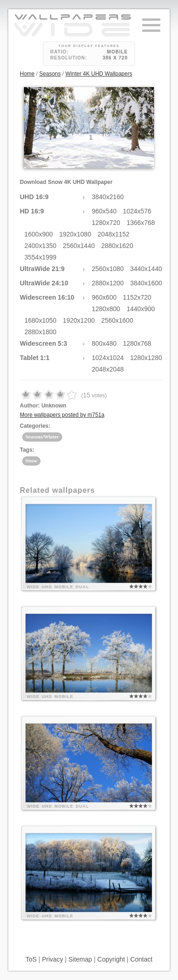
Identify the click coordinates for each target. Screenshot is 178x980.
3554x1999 (40, 257)
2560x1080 (108, 269)
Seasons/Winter (42, 437)
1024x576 (137, 211)
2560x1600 (117, 320)
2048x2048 (108, 369)
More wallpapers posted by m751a (62, 415)
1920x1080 (75, 234)
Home (27, 74)
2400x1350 (40, 246)
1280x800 (106, 309)
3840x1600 (146, 283)
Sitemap (80, 959)
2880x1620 (117, 246)
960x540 (104, 211)
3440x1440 (146, 269)
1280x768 (137, 343)
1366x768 (141, 223)
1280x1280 (146, 358)
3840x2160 (108, 197)
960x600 (104, 297)
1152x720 (137, 297)
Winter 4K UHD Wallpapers (99, 74)
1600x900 (39, 234)
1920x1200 (79, 320)
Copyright (111, 959)
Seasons (50, 74)
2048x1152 (114, 234)
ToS (31, 959)
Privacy (53, 959)
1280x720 (106, 223)
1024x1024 (108, 358)
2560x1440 (79, 246)
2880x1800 (40, 332)
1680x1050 (40, 320)
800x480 (104, 343)
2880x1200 (108, 283)
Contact (141, 959)
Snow (31, 460)
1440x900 (141, 309)
